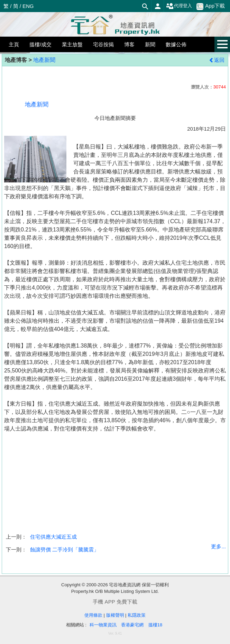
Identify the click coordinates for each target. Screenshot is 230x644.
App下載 (211, 6)
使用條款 (93, 615)
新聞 (150, 44)
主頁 (14, 44)
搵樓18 (155, 625)
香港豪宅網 (132, 625)
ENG (28, 6)
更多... (218, 546)
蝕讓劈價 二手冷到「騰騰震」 (65, 550)
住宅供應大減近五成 (53, 537)
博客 (129, 44)
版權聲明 (115, 615)
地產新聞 (44, 60)
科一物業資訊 (103, 625)
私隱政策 (137, 615)
